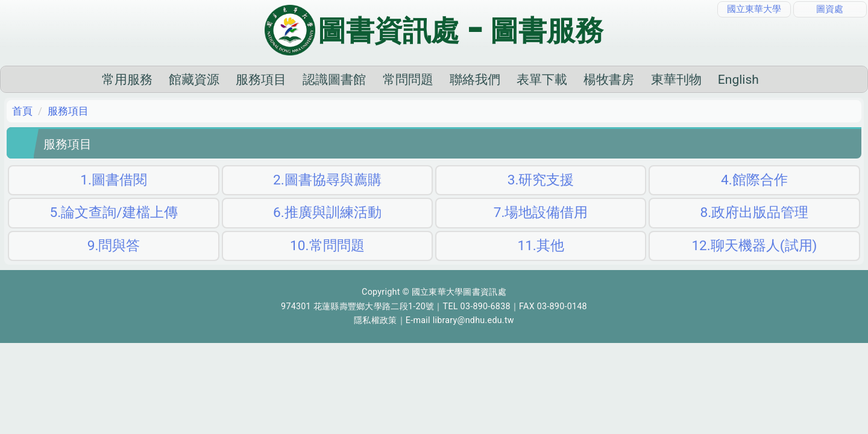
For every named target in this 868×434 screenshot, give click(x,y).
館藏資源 (134, 98)
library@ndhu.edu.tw (473, 339)
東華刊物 (616, 98)
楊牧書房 (549, 98)
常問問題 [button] (348, 98)
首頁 (22, 130)
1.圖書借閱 (114, 199)
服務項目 (201, 98)
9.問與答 (114, 264)
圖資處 (830, 9)
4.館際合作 (754, 199)
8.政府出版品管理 (755, 232)
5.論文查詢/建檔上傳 (114, 232)
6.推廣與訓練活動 (327, 232)
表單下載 (482, 98)
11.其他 (540, 264)
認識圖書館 (275, 98)
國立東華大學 (754, 9)
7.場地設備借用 (541, 232)
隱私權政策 (375, 339)
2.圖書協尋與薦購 (327, 199)
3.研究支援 (541, 199)
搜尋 (820, 98)
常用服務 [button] (67, 98)
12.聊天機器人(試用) (754, 264)
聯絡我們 (415, 98)
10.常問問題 (327, 264)
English (678, 98)
